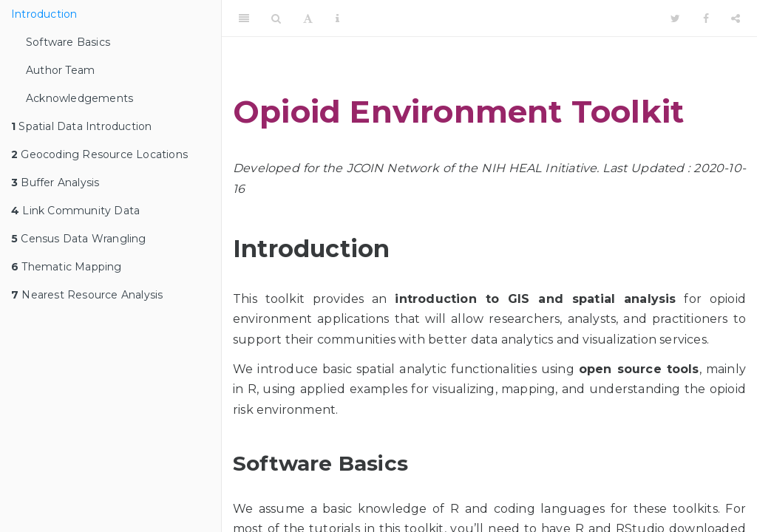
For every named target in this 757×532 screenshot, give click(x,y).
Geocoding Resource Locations (99, 154)
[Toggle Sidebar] (244, 18)
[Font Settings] (308, 18)
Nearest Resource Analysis (87, 295)
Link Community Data (75, 211)
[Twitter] (675, 18)
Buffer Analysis (55, 183)
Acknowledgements (79, 98)
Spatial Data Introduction (81, 126)
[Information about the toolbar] (337, 18)
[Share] (736, 18)
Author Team (60, 70)
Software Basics (68, 42)
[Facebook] (706, 18)
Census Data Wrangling (79, 239)
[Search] (276, 18)
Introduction (44, 14)
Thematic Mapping (67, 267)
